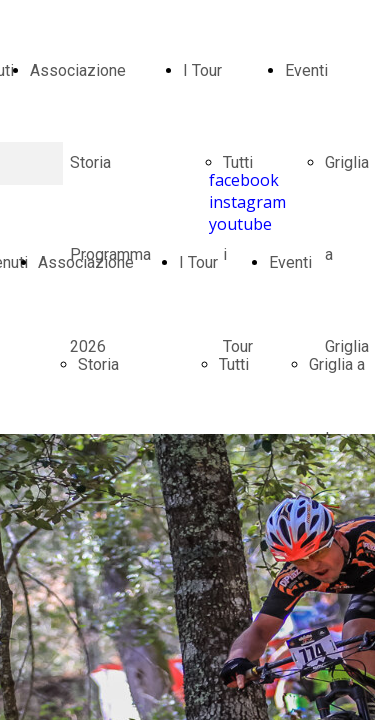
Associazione (78, 70)
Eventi (306, 70)
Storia (98, 364)
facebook (244, 180)
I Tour (202, 70)
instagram (247, 202)
